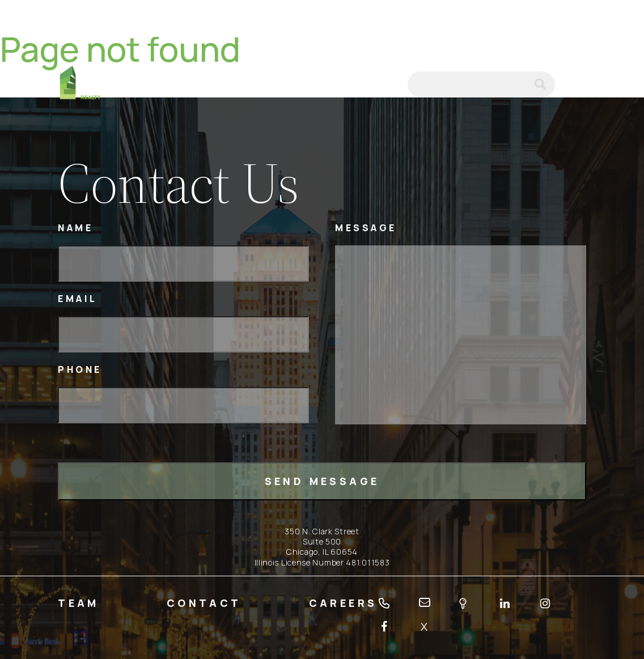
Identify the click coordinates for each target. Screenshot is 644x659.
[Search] (481, 84)
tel (354, 84)
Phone (80, 370)
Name (75, 228)
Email (78, 299)
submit (545, 84)
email (384, 84)
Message (366, 228)
